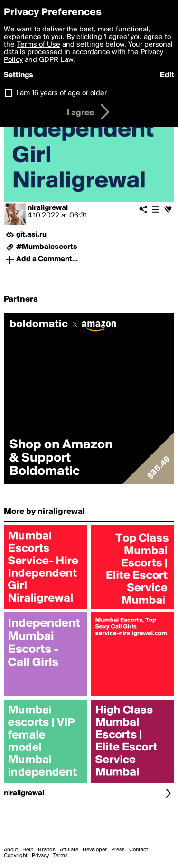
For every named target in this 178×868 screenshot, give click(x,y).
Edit (167, 75)
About (11, 850)
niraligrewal (48, 208)
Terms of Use (38, 45)
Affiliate (69, 850)
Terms (61, 856)
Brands (47, 850)
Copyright (16, 856)
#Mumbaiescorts (47, 247)
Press (118, 850)
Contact (139, 850)
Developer (95, 850)
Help (28, 850)
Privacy (40, 856)
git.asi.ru (31, 235)
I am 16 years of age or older (61, 93)
